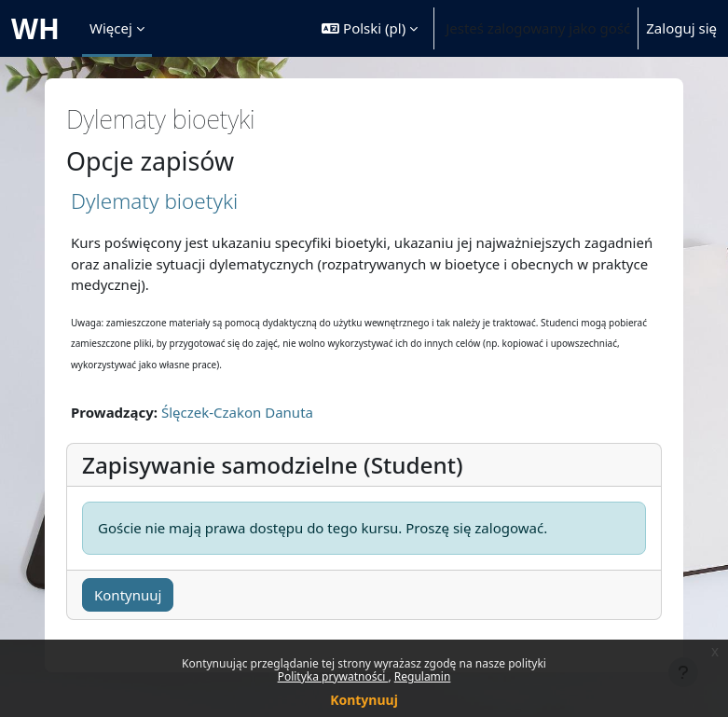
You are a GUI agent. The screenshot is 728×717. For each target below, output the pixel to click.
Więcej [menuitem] (111, 28)
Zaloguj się (681, 28)
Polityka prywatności (333, 676)
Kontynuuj (364, 700)
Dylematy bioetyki (154, 201)
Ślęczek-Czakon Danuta (237, 412)
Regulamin (423, 676)
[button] (370, 28)
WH (35, 28)
